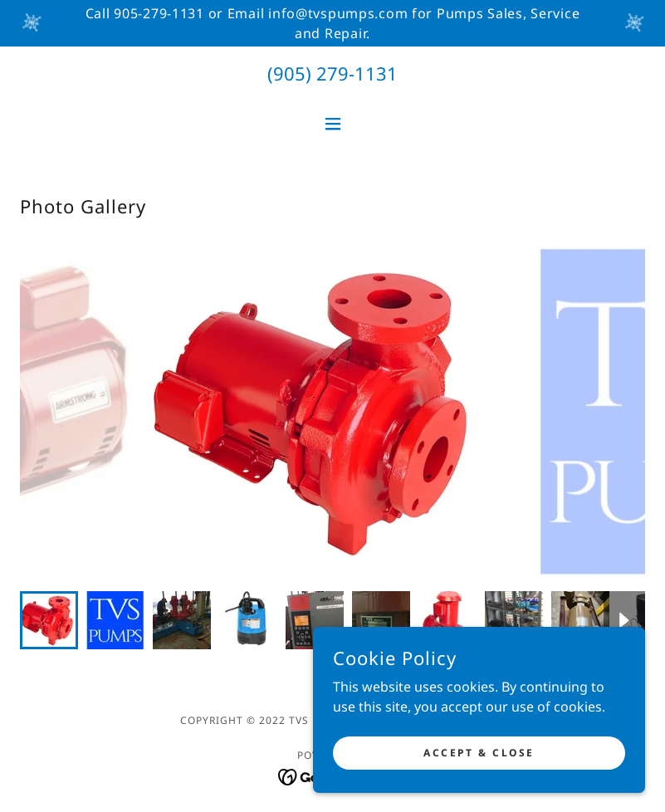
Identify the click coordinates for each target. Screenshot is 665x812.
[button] (333, 124)
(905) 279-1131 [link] (332, 73)
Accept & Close (479, 753)
